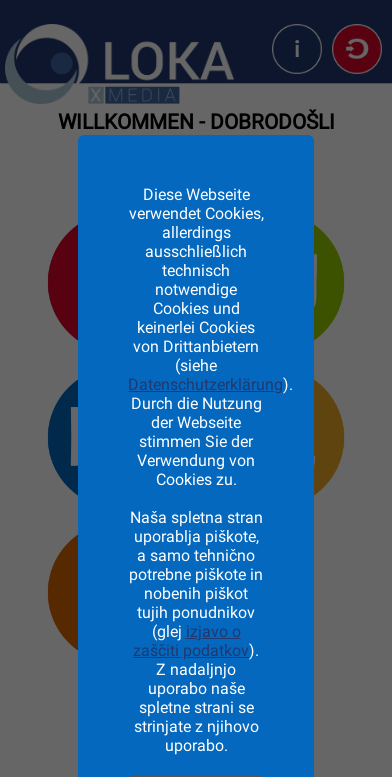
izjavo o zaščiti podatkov (191, 641)
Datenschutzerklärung (205, 384)
